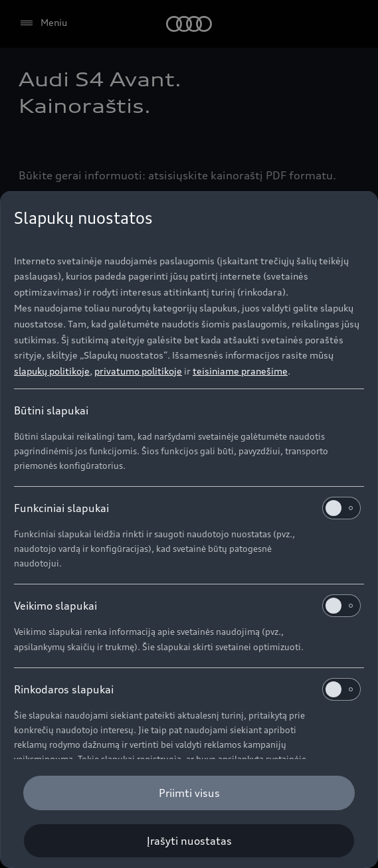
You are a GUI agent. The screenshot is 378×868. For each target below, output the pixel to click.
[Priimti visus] (189, 793)
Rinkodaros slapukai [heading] (187, 689)
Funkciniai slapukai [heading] (187, 508)
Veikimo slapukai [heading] (187, 606)
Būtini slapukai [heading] (51, 410)
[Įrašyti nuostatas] (189, 841)
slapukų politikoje (52, 371)
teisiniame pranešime (240, 371)
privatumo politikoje (138, 371)
